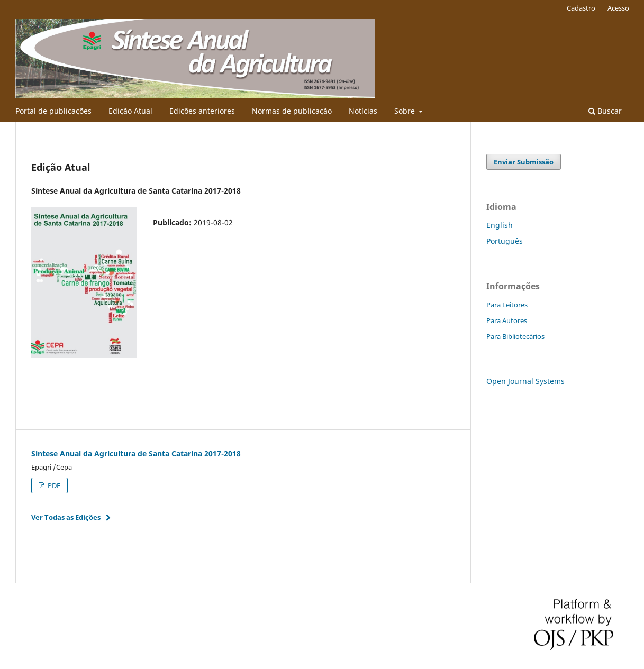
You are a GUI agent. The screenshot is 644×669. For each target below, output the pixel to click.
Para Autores (507, 320)
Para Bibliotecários (515, 336)
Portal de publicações (53, 111)
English (500, 225)
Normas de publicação (292, 111)
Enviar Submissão (524, 162)
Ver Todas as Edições (66, 517)
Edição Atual (130, 111)
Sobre (406, 111)
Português (505, 241)
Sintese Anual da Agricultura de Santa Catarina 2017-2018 (136, 453)
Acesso (618, 8)
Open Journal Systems (525, 381)
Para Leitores (507, 305)
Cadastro (581, 8)
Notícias (363, 111)
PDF (53, 485)
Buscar (605, 111)
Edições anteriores (202, 111)
